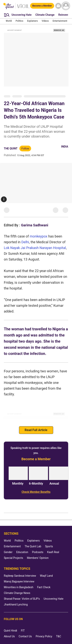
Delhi (25, 242)
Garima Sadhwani (35, 225)
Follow (25, 148)
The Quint (11, 148)
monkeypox (39, 236)
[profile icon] (66, 6)
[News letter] (58, 6)
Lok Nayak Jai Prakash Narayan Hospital (35, 248)
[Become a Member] (42, 6)
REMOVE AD (59, 30)
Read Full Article (36, 430)
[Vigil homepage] (23, 8)
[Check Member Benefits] (36, 492)
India (65, 147)
